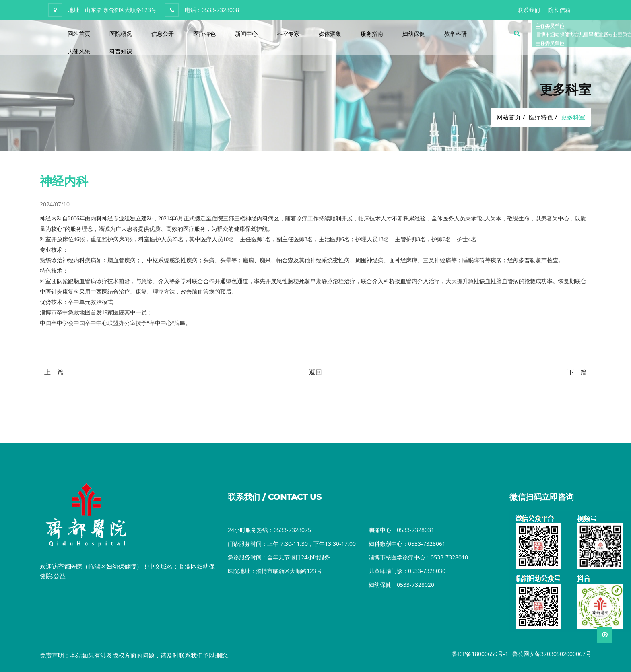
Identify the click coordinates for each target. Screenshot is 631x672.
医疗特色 (204, 34)
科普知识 (121, 51)
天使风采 (79, 51)
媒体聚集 (330, 34)
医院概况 (121, 34)
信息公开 (163, 34)
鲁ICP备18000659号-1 (480, 654)
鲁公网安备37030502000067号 (552, 654)
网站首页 (79, 34)
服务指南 (372, 34)
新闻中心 (246, 34)
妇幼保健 (414, 34)
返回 (315, 372)
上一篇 (54, 372)
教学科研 (456, 34)
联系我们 (529, 10)
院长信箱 (559, 10)
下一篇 (577, 372)
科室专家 (288, 34)
